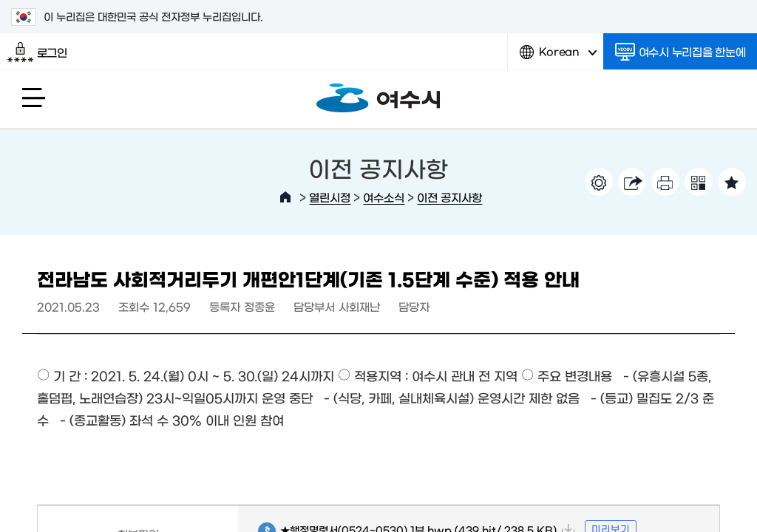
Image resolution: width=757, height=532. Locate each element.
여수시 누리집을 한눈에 (680, 52)
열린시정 (330, 197)
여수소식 (384, 197)
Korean (558, 57)
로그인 (37, 52)
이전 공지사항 (449, 197)
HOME (285, 197)
